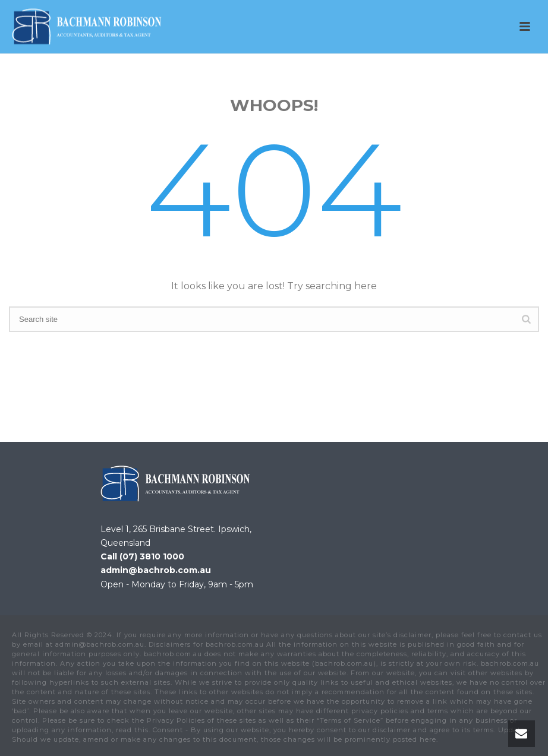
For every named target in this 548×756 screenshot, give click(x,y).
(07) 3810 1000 (152, 556)
